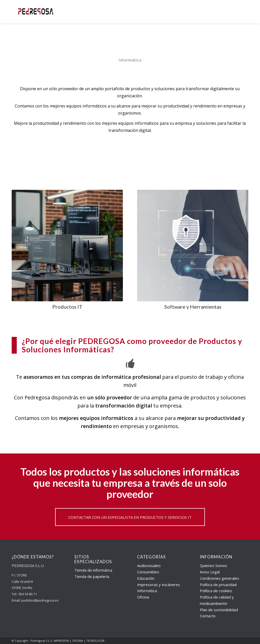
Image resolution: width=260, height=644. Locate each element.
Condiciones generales (220, 578)
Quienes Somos (214, 566)
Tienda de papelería (92, 576)
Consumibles (148, 572)
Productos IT (67, 307)
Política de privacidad (218, 585)
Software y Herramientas (193, 307)
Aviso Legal (210, 572)
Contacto (208, 616)
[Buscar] (241, 12)
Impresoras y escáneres (159, 585)
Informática (147, 591)
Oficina (143, 597)
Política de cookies (216, 591)
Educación (146, 578)
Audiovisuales (149, 566)
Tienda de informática (93, 570)
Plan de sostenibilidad (219, 610)
